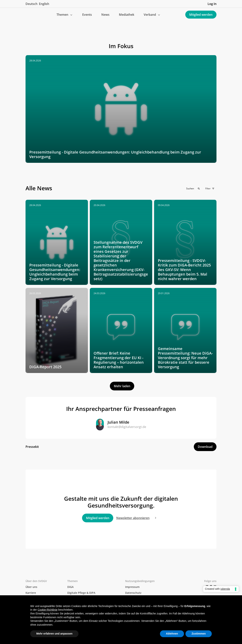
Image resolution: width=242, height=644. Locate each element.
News (105, 15)
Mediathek (127, 15)
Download (205, 447)
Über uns (31, 587)
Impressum (132, 587)
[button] (65, 15)
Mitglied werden (201, 15)
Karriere (31, 593)
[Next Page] (122, 386)
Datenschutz (133, 593)
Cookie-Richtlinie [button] (48, 610)
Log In (212, 4)
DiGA (70, 587)
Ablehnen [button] (172, 634)
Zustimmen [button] (199, 634)
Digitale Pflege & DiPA (81, 593)
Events (87, 15)
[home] (29, 15)
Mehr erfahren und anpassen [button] (54, 634)
